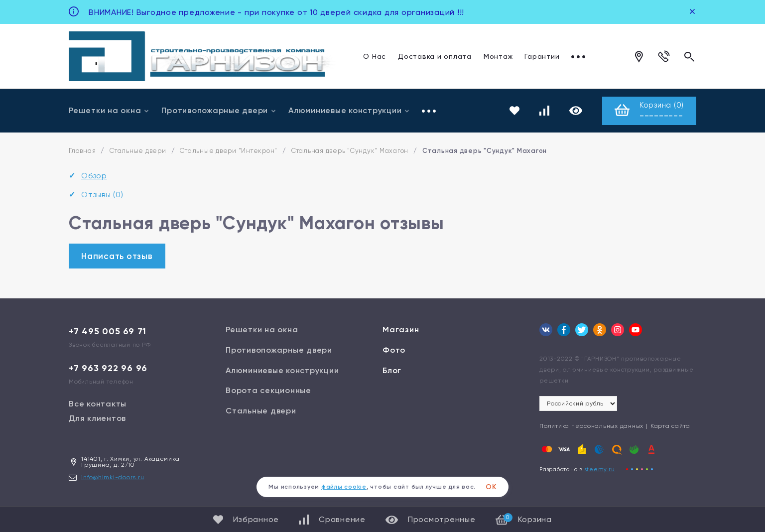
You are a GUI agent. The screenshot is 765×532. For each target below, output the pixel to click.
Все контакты (98, 404)
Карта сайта (670, 426)
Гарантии (542, 56)
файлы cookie (344, 487)
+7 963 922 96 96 (108, 368)
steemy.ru (600, 469)
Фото (394, 350)
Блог (392, 370)
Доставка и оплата (435, 56)
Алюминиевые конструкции (349, 110)
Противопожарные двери (219, 110)
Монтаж (498, 56)
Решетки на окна (109, 110)
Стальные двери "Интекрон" (229, 151)
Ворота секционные (268, 390)
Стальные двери (138, 151)
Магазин (401, 330)
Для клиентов (97, 418)
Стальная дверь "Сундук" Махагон (350, 151)
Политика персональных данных (591, 426)
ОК (491, 487)
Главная (82, 151)
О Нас (375, 56)
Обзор (94, 176)
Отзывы (102, 195)
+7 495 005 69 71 (108, 331)
